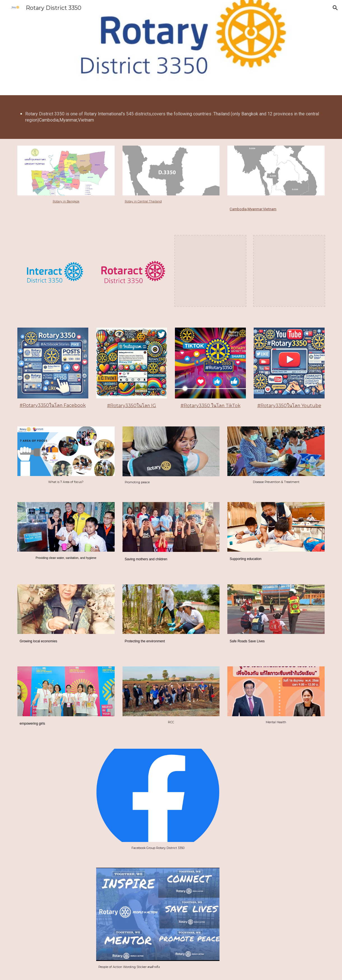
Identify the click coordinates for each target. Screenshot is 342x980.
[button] (335, 8)
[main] (171, 117)
